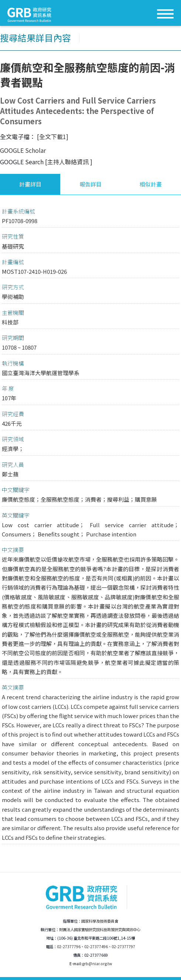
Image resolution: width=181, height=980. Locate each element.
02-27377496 (96, 947)
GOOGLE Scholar (23, 150)
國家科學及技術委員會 (100, 921)
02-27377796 (69, 947)
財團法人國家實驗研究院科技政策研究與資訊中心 (100, 930)
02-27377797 (123, 947)
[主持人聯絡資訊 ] (69, 162)
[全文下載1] (53, 137)
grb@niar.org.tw (97, 964)
